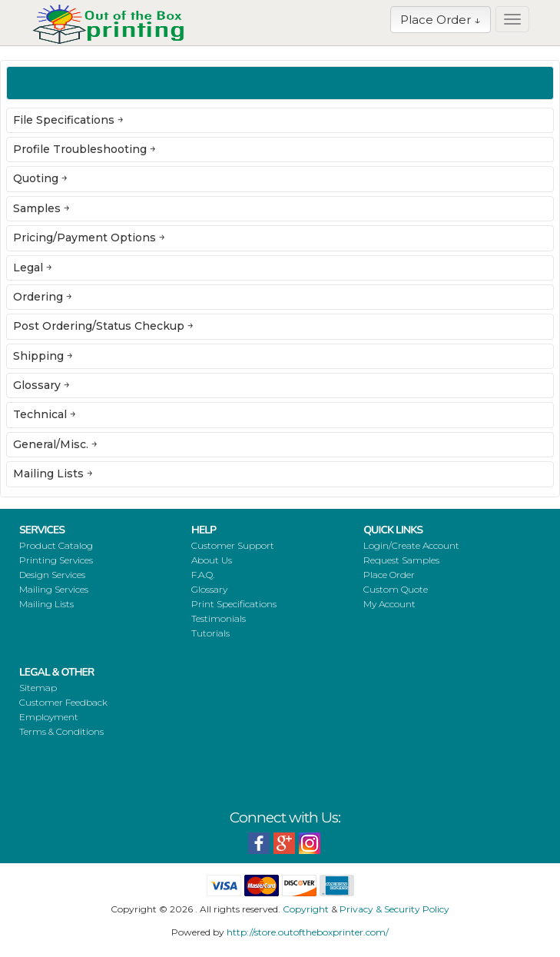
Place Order (389, 575)
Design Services (52, 575)
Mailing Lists (46, 604)
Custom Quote (396, 589)
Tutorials (210, 633)
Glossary (209, 589)
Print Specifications (234, 604)
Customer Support (233, 545)
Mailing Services (54, 589)
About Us (212, 560)
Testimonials (219, 618)
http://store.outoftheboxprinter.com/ (308, 932)
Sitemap (38, 688)
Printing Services (56, 560)
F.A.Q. (203, 575)
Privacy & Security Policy (394, 909)
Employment (49, 717)
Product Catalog (56, 545)
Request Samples (401, 560)
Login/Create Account (411, 545)
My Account (389, 604)
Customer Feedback (63, 702)
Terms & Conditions (61, 731)
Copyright (306, 909)
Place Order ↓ (441, 20)
